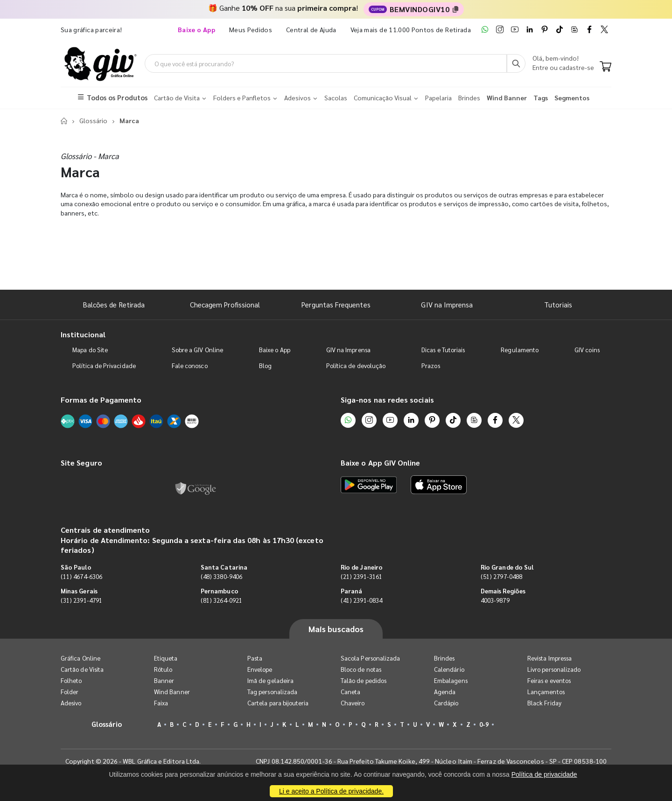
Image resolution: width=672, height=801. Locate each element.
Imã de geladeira (270, 680)
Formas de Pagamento (101, 400)
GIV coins (587, 350)
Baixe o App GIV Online (380, 463)
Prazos (430, 366)
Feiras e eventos (549, 680)
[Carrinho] (605, 67)
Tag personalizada (272, 692)
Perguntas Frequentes (336, 304)
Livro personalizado (554, 669)
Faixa (161, 703)
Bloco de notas (361, 669)
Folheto (71, 680)
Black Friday (544, 703)
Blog (265, 366)
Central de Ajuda (311, 29)
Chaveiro (353, 703)
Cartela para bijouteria (278, 703)
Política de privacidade (544, 774)
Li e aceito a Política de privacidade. (331, 791)
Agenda (445, 692)
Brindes (444, 658)
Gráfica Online (80, 658)
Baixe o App (275, 350)
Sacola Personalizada (370, 658)
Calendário (449, 669)
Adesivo (71, 703)
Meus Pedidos (251, 29)
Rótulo (163, 669)
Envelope (260, 669)
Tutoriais (558, 304)
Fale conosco (190, 366)
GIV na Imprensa (447, 304)
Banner (164, 680)
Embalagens (451, 680)
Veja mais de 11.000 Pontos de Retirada (411, 29)
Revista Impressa (549, 658)
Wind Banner (172, 692)
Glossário (93, 120)
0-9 (484, 724)
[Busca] (516, 63)
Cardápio (446, 703)
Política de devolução (356, 366)
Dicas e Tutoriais (443, 350)
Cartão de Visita (82, 669)
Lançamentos (546, 692)
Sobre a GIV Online (197, 350)
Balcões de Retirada (114, 304)
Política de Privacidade (104, 366)
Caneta (350, 692)
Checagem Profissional (225, 304)
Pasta (255, 658)
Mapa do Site (90, 350)
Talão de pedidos (364, 680)
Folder (70, 692)
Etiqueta (166, 658)
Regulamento (520, 350)
